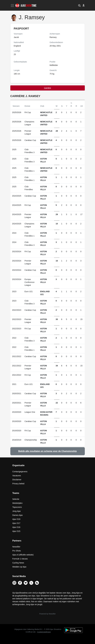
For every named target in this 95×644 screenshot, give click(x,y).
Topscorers (17, 507)
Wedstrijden (18, 503)
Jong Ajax (17, 511)
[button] (79, 5)
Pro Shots (17, 551)
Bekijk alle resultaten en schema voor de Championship (47, 451)
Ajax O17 (16, 523)
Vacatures (17, 476)
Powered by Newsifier (47, 614)
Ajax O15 (16, 531)
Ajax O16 (16, 527)
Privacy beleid (18, 484)
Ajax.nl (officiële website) (23, 555)
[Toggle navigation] (13, 6)
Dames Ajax (18, 515)
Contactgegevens (20, 472)
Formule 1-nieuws (20, 559)
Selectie (16, 499)
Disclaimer (17, 480)
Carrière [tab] (47, 88)
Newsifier (16, 547)
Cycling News (18, 563)
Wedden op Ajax (19, 567)
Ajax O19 (16, 519)
